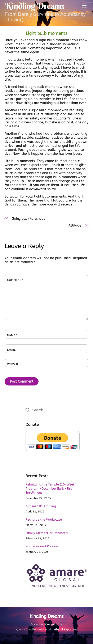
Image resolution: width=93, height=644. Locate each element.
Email (13, 350)
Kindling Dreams (44, 624)
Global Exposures (66, 629)
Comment (15, 280)
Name (12, 335)
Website (13, 364)
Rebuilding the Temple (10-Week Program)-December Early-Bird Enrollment (50, 489)
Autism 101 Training (41, 506)
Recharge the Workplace (44, 520)
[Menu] (84, 6)
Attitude (75, 225)
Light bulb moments (46, 33)
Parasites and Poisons (42, 546)
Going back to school (28, 219)
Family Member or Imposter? (47, 533)
